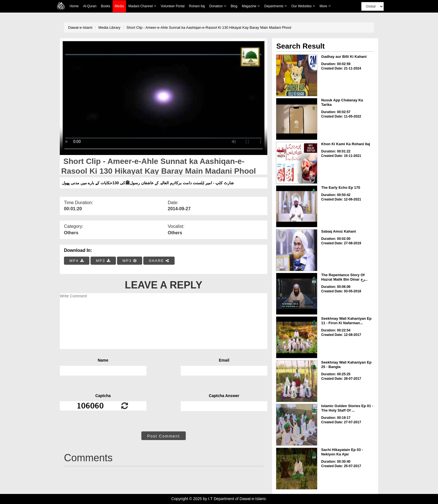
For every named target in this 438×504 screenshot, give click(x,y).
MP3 (103, 261)
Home (74, 6)
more (325, 6)
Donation (218, 6)
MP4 (77, 261)
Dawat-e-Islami (80, 28)
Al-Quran (90, 6)
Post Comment (164, 436)
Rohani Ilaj (197, 6)
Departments (276, 6)
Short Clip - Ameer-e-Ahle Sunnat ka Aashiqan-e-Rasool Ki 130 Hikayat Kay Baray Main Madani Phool (209, 28)
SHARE (159, 261)
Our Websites (303, 6)
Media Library (109, 28)
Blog (234, 6)
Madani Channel (142, 6)
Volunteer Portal (172, 6)
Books (105, 6)
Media (119, 6)
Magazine (251, 6)
